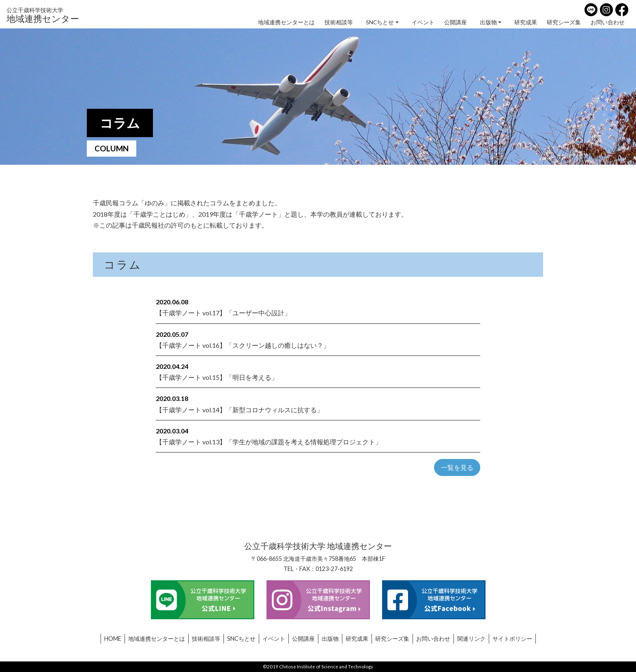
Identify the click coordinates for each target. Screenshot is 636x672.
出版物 (488, 22)
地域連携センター (43, 15)
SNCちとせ (380, 22)
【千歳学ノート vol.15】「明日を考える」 (217, 377)
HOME (113, 639)
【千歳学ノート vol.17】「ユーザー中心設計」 (223, 313)
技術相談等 (339, 22)
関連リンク (471, 639)
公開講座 (456, 22)
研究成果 (526, 22)
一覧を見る (457, 467)
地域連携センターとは (286, 22)
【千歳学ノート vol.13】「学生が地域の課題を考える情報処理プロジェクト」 (269, 442)
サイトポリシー (512, 639)
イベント (423, 22)
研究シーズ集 (564, 22)
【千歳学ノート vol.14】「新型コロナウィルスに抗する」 (240, 410)
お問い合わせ (608, 22)
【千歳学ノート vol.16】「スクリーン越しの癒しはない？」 (243, 345)
